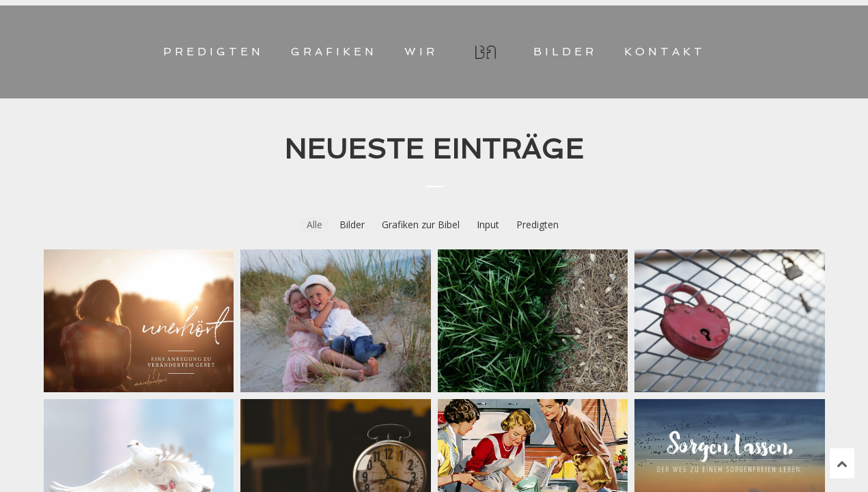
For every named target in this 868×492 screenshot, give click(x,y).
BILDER (565, 52)
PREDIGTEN (213, 52)
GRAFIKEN (334, 52)
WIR (421, 52)
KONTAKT (665, 52)
